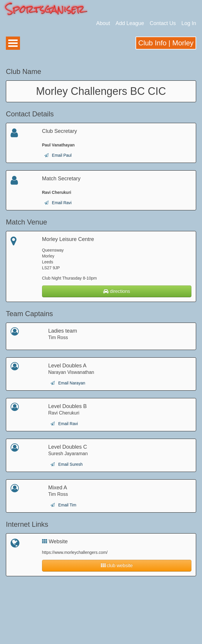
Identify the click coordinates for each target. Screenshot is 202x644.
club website (117, 565)
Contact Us (163, 23)
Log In (189, 23)
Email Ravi (62, 203)
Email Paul (62, 155)
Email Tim (67, 505)
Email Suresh (70, 464)
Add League (130, 23)
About (103, 23)
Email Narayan (72, 383)
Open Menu (13, 43)
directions (117, 291)
